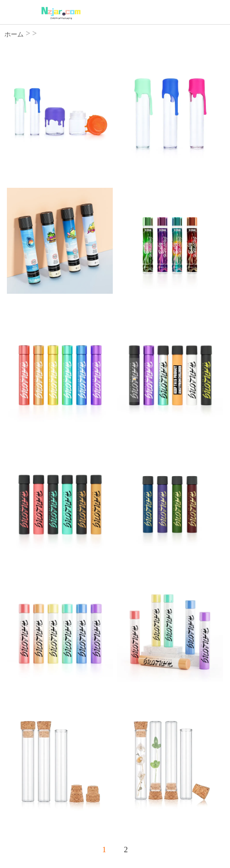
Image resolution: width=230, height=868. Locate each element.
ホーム (14, 34)
